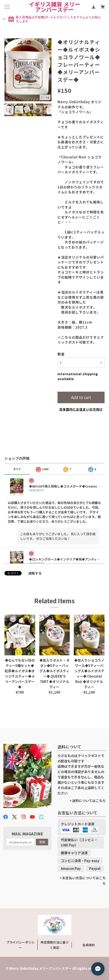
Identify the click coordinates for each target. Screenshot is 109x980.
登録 (42, 842)
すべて (17, 469)
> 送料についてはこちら (88, 801)
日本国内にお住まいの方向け (81, 409)
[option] (28, 70)
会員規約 (89, 945)
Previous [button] (7, 110)
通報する (35, 573)
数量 (61, 354)
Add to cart (81, 397)
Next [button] (49, 110)
